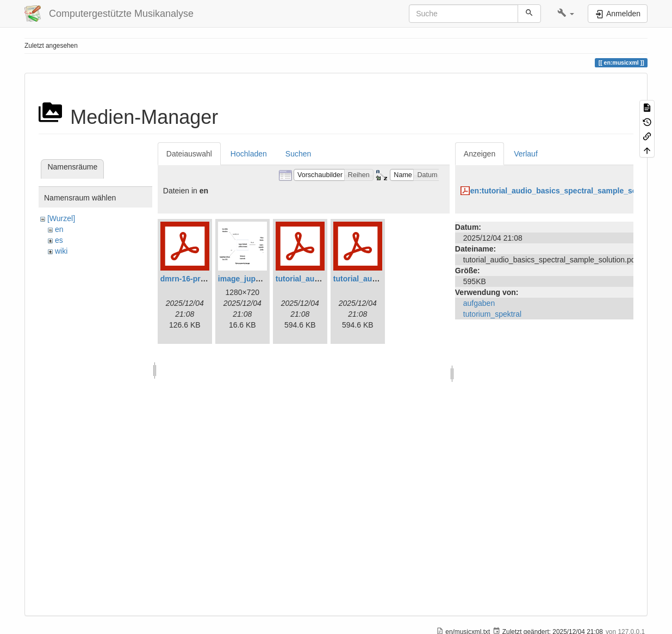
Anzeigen (480, 154)
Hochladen (249, 154)
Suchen (298, 154)
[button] (566, 14)
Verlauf (526, 154)
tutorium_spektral (492, 314)
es (59, 240)
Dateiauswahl (189, 154)
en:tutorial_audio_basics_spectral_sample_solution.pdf (571, 191)
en (59, 229)
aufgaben (479, 303)
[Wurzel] (61, 218)
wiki (61, 251)
